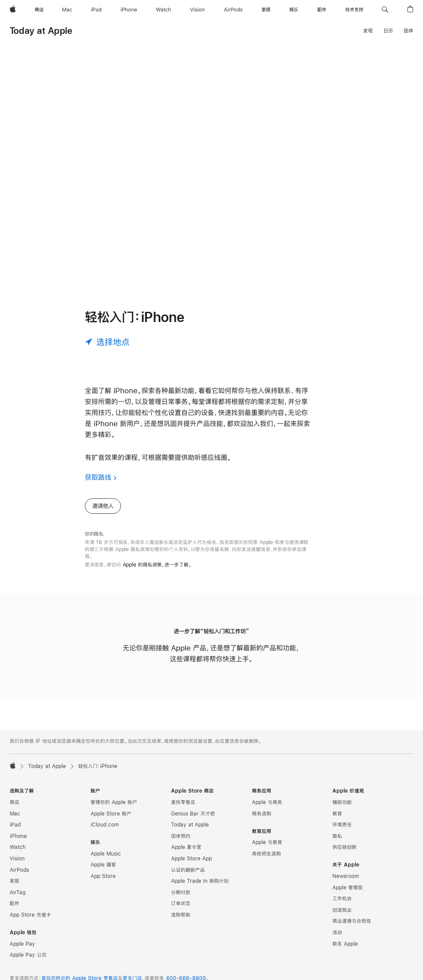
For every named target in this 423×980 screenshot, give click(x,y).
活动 (337, 940)
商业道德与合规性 (352, 928)
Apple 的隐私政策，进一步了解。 (157, 572)
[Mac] (67, 10)
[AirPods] (233, 10)
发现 (368, 31)
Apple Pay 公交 (28, 962)
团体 (408, 31)
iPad (15, 832)
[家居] (266, 10)
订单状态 (181, 911)
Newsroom (346, 883)
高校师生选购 (266, 861)
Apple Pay (22, 951)
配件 (15, 911)
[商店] (39, 10)
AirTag (18, 900)
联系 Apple (345, 951)
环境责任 (342, 832)
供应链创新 (345, 854)
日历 (388, 31)
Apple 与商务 (267, 809)
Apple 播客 (103, 872)
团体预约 (181, 843)
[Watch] (163, 10)
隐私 (337, 843)
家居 (15, 888)
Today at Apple (41, 31)
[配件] (322, 10)
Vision (17, 866)
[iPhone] (129, 10)
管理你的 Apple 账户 (114, 809)
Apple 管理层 (348, 895)
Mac (15, 821)
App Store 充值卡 (30, 922)
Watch (18, 854)
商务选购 (262, 821)
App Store (103, 883)
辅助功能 (342, 809)
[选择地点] (107, 349)
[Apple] (13, 10)
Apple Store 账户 (111, 821)
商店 (15, 809)
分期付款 (181, 900)
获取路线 (98, 484)
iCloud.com (105, 832)
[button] (385, 10)
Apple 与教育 (267, 849)
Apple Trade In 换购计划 (200, 888)
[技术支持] (354, 10)
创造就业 (342, 917)
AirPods (19, 877)
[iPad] (96, 10)
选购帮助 (181, 922)
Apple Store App (191, 866)
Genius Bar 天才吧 (193, 821)
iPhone (18, 843)
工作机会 (342, 906)
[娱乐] (294, 10)
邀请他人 (103, 513)
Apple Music (106, 861)
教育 (337, 821)
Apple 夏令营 (186, 854)
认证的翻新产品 (188, 877)
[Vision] (197, 10)
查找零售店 (183, 809)
